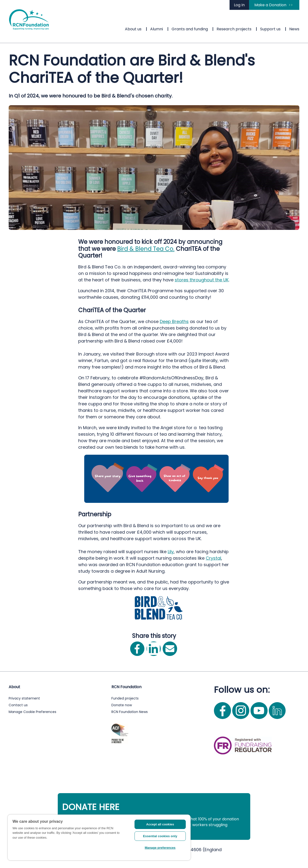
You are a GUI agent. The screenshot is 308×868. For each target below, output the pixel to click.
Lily (171, 552)
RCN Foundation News (130, 712)
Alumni (157, 29)
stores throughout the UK (202, 280)
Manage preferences (160, 848)
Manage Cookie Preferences (32, 712)
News (294, 29)
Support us (270, 29)
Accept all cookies (160, 824)
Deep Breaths (174, 321)
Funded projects (125, 698)
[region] (99, 837)
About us (133, 29)
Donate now (122, 705)
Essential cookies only (160, 836)
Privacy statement (24, 698)
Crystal (213, 558)
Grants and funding (190, 29)
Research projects (234, 29)
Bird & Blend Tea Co (145, 249)
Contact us (18, 705)
